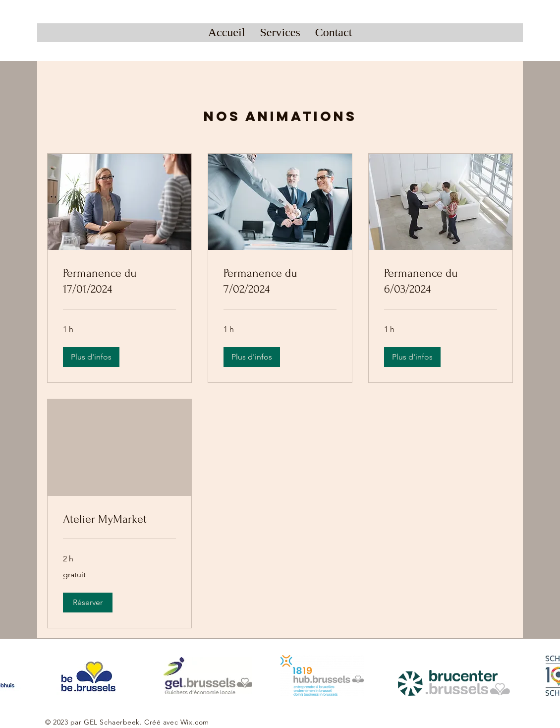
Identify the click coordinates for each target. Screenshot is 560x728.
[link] (119, 281)
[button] (91, 357)
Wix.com (195, 722)
